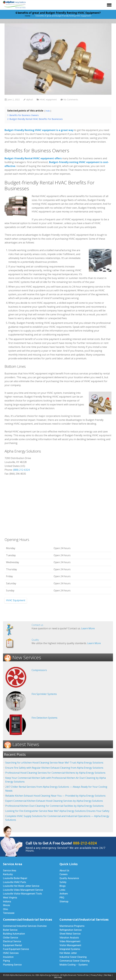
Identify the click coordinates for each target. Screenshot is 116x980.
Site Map (108, 975)
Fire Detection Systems (44, 718)
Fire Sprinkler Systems (44, 694)
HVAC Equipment (16, 600)
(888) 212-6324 (21, 470)
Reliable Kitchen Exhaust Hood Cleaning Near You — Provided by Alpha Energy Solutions (55, 796)
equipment (105, 435)
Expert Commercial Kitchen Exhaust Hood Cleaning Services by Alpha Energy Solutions (54, 801)
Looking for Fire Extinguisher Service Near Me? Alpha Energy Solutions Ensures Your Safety (57, 811)
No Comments (71, 99)
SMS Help (58, 977)
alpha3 (30, 99)
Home (28, 16)
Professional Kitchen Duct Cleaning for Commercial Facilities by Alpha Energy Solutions (54, 806)
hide (48, 111)
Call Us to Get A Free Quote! (61, 843)
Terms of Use (83, 975)
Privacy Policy (96, 975)
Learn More (88, 628)
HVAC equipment (48, 99)
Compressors (39, 670)
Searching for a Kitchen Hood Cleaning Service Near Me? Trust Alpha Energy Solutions (54, 763)
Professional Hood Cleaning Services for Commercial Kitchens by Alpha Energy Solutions (55, 773)
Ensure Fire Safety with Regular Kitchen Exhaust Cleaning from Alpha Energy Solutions (54, 768)
